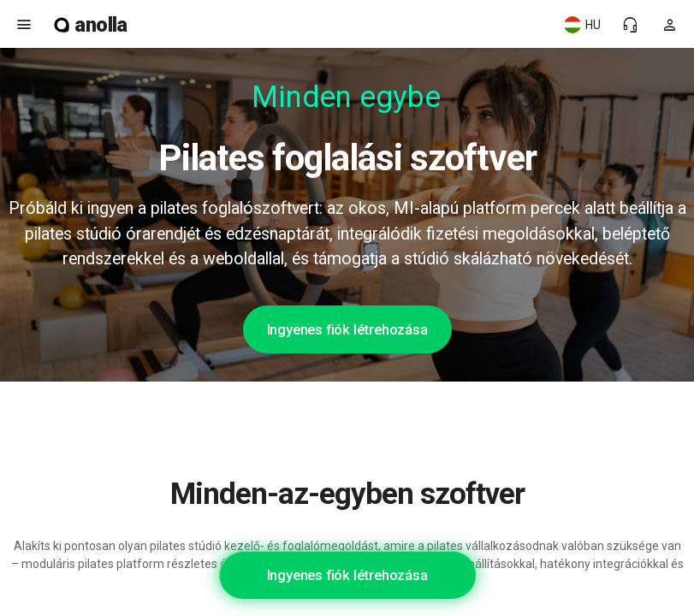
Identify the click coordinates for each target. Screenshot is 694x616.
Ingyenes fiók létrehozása (347, 329)
